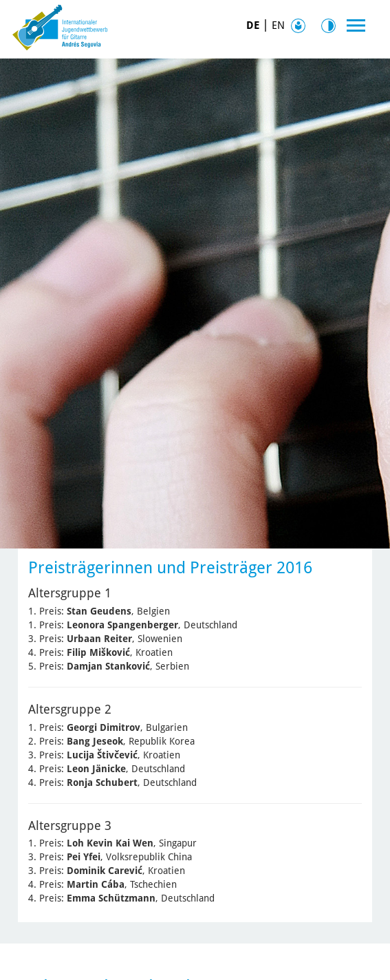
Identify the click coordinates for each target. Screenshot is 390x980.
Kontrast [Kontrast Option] (332, 26)
